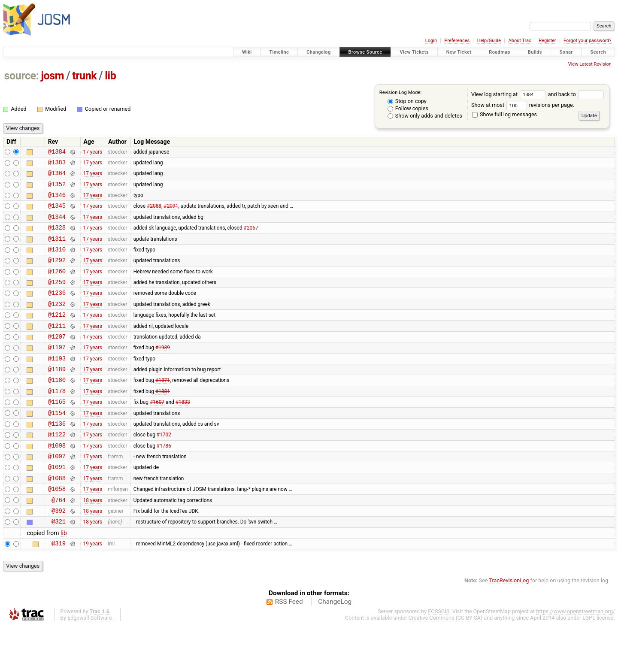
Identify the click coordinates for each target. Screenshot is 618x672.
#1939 (163, 372)
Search (598, 52)
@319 (59, 589)
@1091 (57, 505)
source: (22, 76)
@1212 (57, 335)
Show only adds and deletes (425, 116)
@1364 (57, 177)
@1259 (57, 298)
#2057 (251, 238)
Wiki (247, 52)
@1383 (57, 165)
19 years (92, 590)
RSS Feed (289, 648)
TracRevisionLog (509, 627)
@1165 (57, 432)
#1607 (157, 433)
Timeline (279, 52)
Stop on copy (407, 101)
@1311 (57, 250)
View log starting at (510, 94)
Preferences (457, 41)
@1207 (57, 359)
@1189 (57, 396)
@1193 (57, 384)
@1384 (57, 153)
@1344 (57, 226)
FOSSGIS (439, 658)
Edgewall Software (90, 664)
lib (110, 76)
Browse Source (365, 52)
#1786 (164, 481)
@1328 (57, 238)
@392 (59, 554)
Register (547, 41)
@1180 (57, 408)
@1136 (57, 457)
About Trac (520, 41)
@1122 (57, 469)
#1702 (164, 469)
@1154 (57, 445)
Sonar (566, 52)
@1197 (57, 371)
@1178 (57, 420)
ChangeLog (335, 648)
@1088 (57, 518)
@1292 (57, 274)
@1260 (57, 286)
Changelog (318, 52)
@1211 (57, 347)
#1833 (183, 433)
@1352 (57, 189)
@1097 (57, 493)
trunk (84, 76)
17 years (92, 152)
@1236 (57, 310)
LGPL (589, 664)
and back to (576, 94)
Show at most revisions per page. (523, 105)
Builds (535, 52)
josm (52, 76)
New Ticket (459, 52)
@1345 (57, 213)
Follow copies (408, 108)
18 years (92, 542)
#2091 (171, 213)
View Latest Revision (590, 64)
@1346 (57, 201)
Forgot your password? (588, 41)
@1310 (57, 262)
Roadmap (500, 52)
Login (431, 41)
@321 (59, 566)
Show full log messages (504, 114)
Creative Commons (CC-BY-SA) (446, 664)
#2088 (154, 213)
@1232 (57, 323)
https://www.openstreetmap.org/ (576, 658)
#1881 (163, 420)
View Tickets (414, 52)
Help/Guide (489, 41)
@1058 (57, 530)
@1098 (57, 481)
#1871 (163, 408)
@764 (59, 542)
